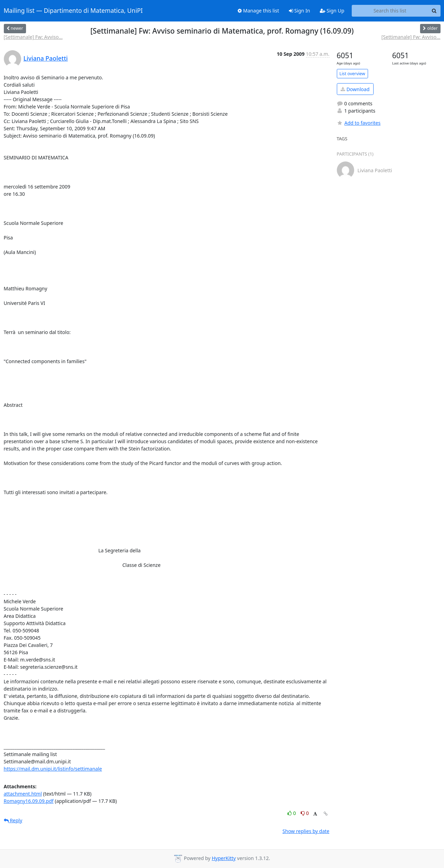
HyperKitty (224, 858)
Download (355, 89)
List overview (352, 74)
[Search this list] (390, 11)
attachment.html (23, 794)
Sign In (300, 11)
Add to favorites (359, 123)
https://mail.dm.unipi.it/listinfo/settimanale (53, 769)
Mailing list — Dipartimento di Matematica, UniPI (73, 11)
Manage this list (258, 11)
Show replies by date (306, 831)
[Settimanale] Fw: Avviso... (33, 37)
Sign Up (332, 11)
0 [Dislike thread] (305, 813)
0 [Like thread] (292, 813)
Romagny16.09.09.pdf (29, 801)
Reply (13, 820)
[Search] (434, 11)
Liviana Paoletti (46, 58)
